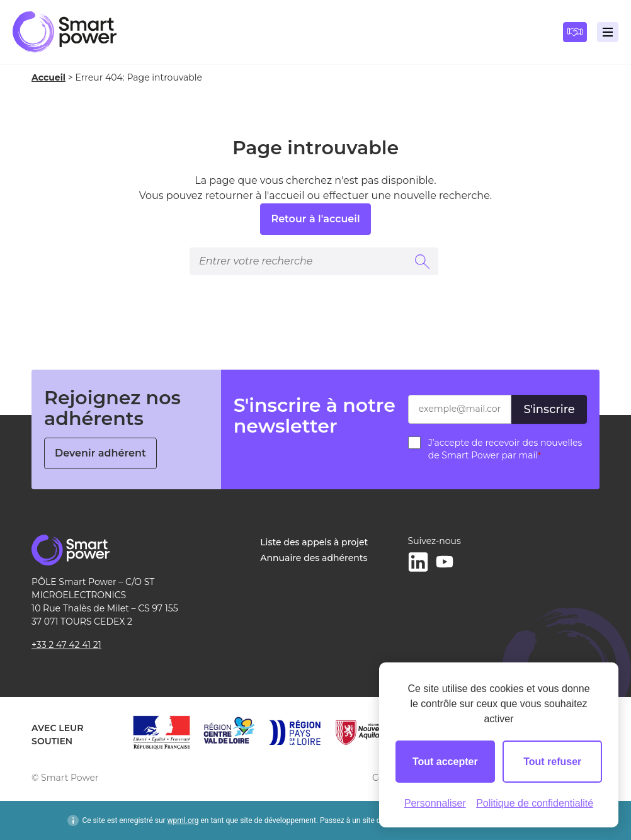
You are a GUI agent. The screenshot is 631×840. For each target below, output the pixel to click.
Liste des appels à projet (314, 542)
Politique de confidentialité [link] (535, 803)
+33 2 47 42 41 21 (66, 645)
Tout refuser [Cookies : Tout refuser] (552, 762)
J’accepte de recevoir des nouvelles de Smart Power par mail (505, 449)
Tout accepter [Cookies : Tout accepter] (445, 762)
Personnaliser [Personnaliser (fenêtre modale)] (435, 803)
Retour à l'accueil (315, 219)
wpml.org (183, 820)
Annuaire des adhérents (314, 558)
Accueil (48, 77)
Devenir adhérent (100, 453)
